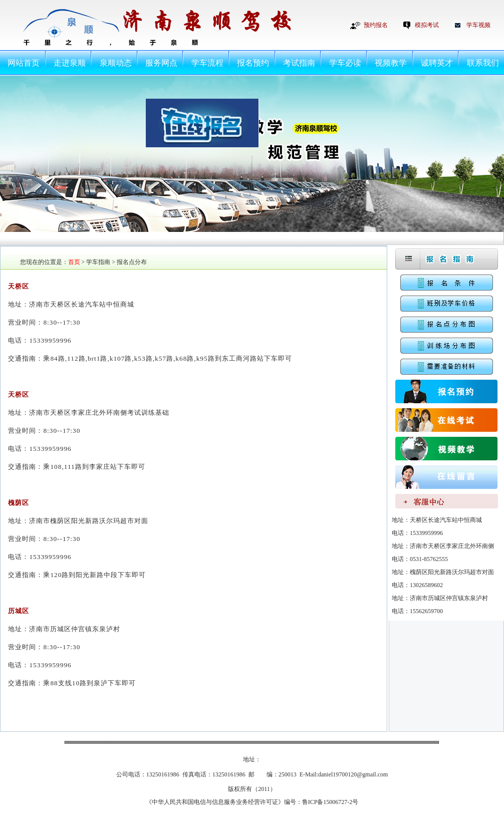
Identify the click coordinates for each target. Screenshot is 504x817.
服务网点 (161, 63)
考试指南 (299, 63)
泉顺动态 (116, 63)
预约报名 (376, 25)
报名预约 (253, 63)
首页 (74, 262)
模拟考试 (427, 25)
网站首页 (24, 63)
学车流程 (207, 63)
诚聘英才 (437, 63)
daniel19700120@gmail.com (353, 774)
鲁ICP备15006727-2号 (330, 802)
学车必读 (345, 63)
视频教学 (391, 63)
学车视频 (478, 25)
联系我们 (483, 63)
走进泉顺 (70, 63)
